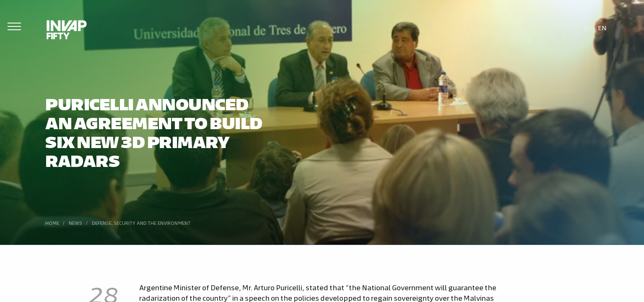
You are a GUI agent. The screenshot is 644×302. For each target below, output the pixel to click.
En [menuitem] (602, 27)
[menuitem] (588, 27)
